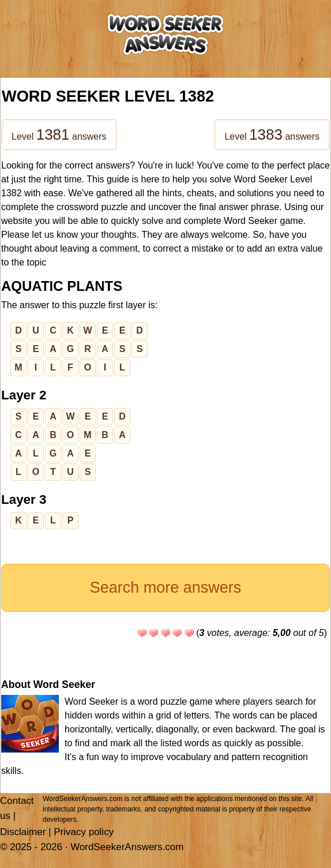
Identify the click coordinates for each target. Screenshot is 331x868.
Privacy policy (84, 832)
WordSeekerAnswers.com (127, 847)
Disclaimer (23, 832)
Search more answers (166, 588)
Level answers (59, 134)
